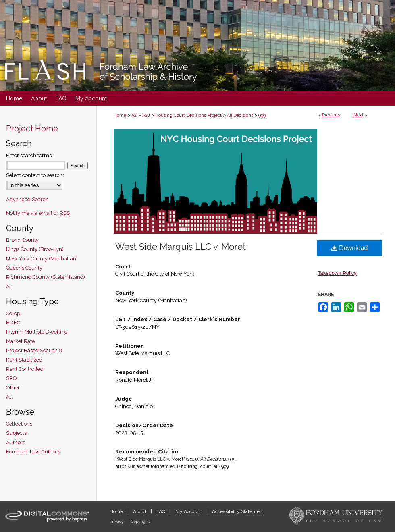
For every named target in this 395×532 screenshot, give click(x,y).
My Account (189, 511)
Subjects (16, 433)
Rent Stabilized (24, 360)
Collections (19, 424)
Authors (16, 442)
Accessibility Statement (238, 511)
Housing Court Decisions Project (188, 115)
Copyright (140, 521)
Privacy (117, 521)
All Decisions (240, 115)
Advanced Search (27, 199)
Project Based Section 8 (34, 350)
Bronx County (22, 240)
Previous (331, 115)
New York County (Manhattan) (42, 259)
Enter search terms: (29, 155)
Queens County (24, 268)
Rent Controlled (25, 369)
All (9, 286)
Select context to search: (35, 175)
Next (359, 115)
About (140, 511)
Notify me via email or (38, 213)
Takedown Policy (337, 273)
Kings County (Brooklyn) (35, 249)
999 (262, 115)
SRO (11, 378)
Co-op (13, 313)
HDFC (13, 323)
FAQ (161, 511)
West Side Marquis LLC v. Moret (181, 247)
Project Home (32, 129)
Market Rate (20, 341)
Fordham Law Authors (33, 452)
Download (350, 248)
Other (13, 388)
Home (120, 115)
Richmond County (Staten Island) (46, 277)
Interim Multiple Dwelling (37, 332)
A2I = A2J (141, 115)
